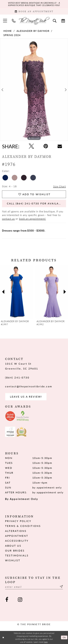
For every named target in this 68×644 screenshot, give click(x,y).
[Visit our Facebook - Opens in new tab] (7, 600)
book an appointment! (32, 219)
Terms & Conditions (23, 526)
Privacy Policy (18, 521)
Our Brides (15, 550)
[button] (5, 21)
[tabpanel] (34, 90)
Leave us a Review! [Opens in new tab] (26, 397)
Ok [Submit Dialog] (64, 637)
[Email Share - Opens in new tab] (60, 146)
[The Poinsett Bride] (34, 21)
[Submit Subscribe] (61, 587)
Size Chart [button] (60, 186)
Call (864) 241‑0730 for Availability (36, 203)
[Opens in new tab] (10, 416)
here (46, 642)
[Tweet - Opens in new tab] (31, 146)
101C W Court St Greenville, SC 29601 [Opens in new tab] (22, 366)
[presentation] (16, 292)
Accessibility (17, 541)
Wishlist (13, 560)
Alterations (16, 531)
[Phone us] (14, 21)
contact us (8, 219)
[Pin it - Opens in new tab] (46, 146)
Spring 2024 (12, 35)
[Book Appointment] (34, 11)
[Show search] (55, 21)
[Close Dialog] (3, 637)
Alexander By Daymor (33, 31)
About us (13, 546)
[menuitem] (5, 21)
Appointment (17, 536)
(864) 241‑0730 (17, 377)
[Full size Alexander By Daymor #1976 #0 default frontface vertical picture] (34, 90)
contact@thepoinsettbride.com (29, 386)
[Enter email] (34, 587)
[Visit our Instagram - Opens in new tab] (20, 600)
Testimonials (17, 555)
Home (8, 31)
